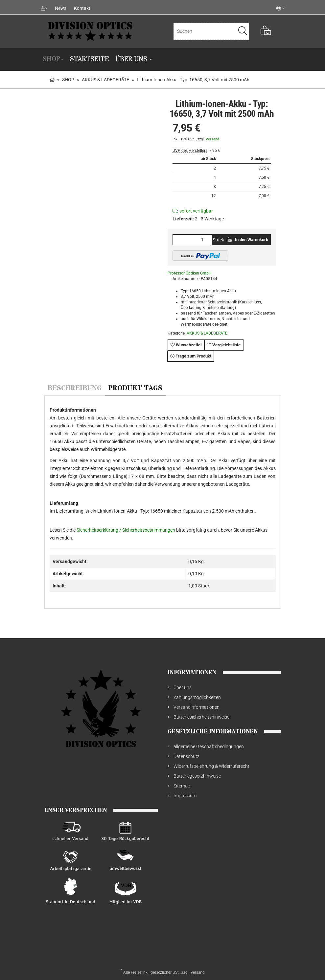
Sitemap (182, 786)
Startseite (89, 59)
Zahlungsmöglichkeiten (197, 697)
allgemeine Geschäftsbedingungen (209, 746)
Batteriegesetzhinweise (197, 776)
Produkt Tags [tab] (135, 388)
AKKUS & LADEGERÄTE (207, 333)
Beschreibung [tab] (75, 388)
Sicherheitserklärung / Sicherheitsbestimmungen (126, 530)
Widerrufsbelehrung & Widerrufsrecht (211, 766)
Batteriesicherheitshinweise (201, 717)
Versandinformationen (197, 707)
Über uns (134, 59)
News (61, 8)
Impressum (185, 796)
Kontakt (82, 8)
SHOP (53, 59)
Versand (212, 139)
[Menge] (193, 240)
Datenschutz (186, 756)
